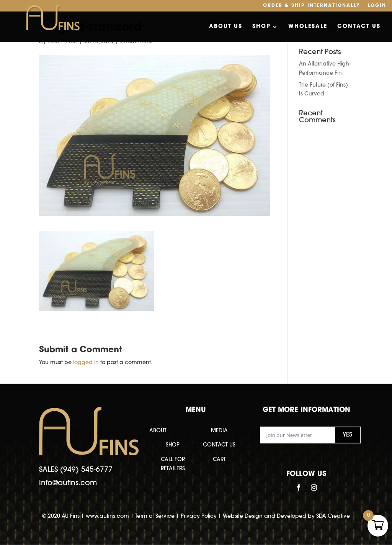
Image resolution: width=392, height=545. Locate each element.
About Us (226, 27)
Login (377, 6)
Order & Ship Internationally (312, 6)
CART (219, 460)
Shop (261, 27)
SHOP (173, 445)
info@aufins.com (68, 483)
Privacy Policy (199, 516)
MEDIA (219, 431)
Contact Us (359, 27)
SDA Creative (333, 516)
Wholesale (308, 27)
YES (347, 435)
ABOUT (158, 431)
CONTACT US (219, 445)
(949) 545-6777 (86, 470)
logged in (86, 363)
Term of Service (155, 516)
